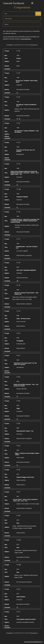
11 (24, 45)
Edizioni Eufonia (21, 326)
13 (27, 45)
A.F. (17, 582)
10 (22, 45)
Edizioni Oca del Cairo (22, 278)
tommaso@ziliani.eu (26, 39)
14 (29, 45)
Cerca (38, 14)
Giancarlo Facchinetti (14, 3)
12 (25, 45)
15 (30, 45)
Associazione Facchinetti (23, 90)
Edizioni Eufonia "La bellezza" (24, 255)
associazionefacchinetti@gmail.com (33, 642)
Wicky (18, 66)
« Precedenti (9, 45)
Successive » (35, 45)
